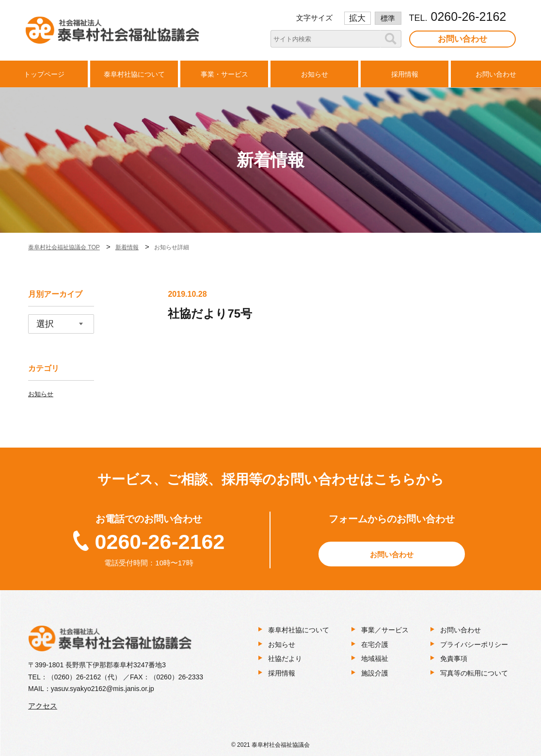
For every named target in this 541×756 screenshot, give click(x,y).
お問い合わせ (462, 39)
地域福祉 (375, 659)
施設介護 (375, 673)
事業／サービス (385, 630)
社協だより (285, 659)
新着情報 (127, 247)
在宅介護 (375, 644)
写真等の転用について (474, 673)
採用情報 (282, 673)
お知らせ (41, 394)
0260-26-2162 (160, 542)
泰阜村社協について (299, 630)
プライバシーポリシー (474, 644)
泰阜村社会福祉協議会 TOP (64, 247)
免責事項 (454, 659)
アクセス (43, 706)
